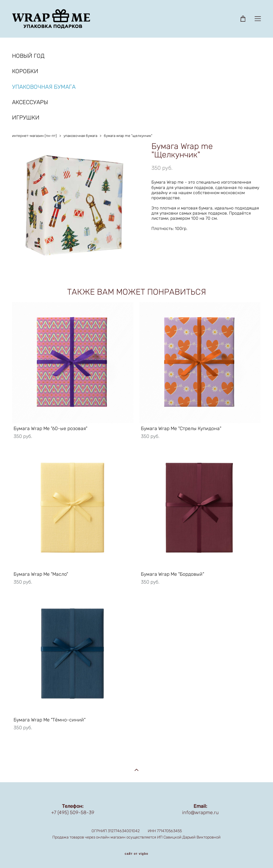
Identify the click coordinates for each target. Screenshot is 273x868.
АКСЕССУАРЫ (30, 102)
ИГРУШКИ (26, 118)
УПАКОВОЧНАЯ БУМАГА (44, 87)
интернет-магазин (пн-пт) (34, 136)
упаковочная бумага (80, 136)
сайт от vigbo (136, 854)
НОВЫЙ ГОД (28, 56)
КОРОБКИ (25, 71)
